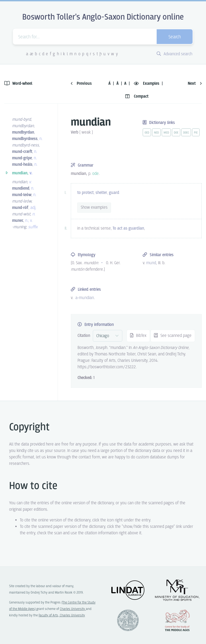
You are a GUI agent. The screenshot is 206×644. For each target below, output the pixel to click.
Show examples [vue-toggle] (94, 207)
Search (175, 37)
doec (186, 133)
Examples (147, 84)
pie (196, 133)
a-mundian (85, 298)
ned (156, 133)
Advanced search (174, 54)
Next (195, 84)
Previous (81, 84)
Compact (137, 96)
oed (147, 133)
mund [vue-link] (151, 263)
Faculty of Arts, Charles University (62, 615)
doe (176, 133)
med (166, 133)
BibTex (138, 336)
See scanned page (173, 336)
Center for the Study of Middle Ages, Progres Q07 (177, 620)
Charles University (73, 609)
